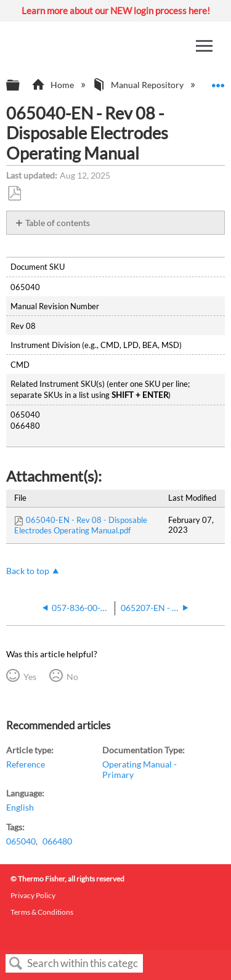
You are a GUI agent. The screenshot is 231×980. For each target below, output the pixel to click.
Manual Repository (139, 85)
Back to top (28, 571)
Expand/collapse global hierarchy (21, 86)
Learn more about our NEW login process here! (116, 10)
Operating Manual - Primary (140, 769)
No (72, 677)
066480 (57, 841)
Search (16, 964)
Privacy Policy (33, 895)
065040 (21, 841)
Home (53, 85)
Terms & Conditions (42, 912)
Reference (26, 764)
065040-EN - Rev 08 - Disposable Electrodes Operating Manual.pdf (81, 525)
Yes (30, 677)
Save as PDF (14, 194)
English (20, 807)
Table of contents (58, 223)
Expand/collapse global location (218, 82)
